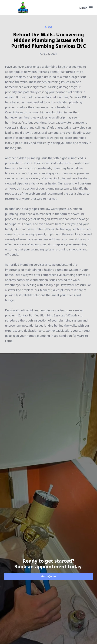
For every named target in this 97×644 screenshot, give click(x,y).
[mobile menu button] (91, 8)
